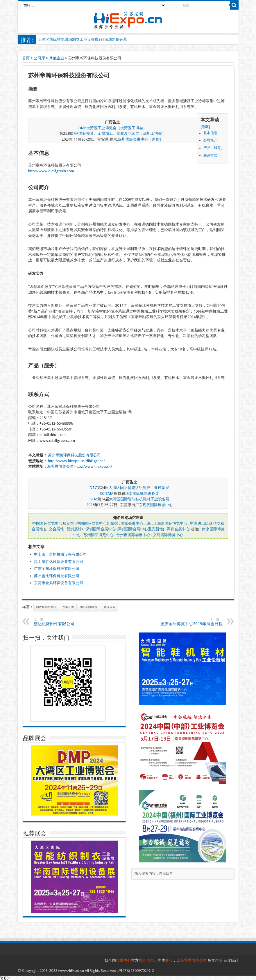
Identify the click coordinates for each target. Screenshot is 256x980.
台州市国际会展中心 (133, 535)
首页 (26, 58)
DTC (93, 488)
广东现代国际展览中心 (154, 505)
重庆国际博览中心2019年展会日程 (187, 622)
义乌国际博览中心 (168, 535)
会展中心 (123, 960)
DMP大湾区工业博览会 (97, 128)
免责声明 (215, 960)
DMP (75, 133)
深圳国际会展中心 (101, 529)
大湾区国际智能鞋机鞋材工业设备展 (139, 499)
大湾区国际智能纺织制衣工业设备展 (139, 488)
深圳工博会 (152, 133)
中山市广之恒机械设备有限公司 (60, 554)
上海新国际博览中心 (170, 523)
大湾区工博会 (132, 128)
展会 (169, 960)
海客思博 (55, 466)
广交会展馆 (54, 529)
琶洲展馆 (74, 529)
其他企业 (57, 58)
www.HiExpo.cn (71, 971)
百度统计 (231, 960)
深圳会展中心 (178, 529)
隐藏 (205, 127)
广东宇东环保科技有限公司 (57, 569)
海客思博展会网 (193, 960)
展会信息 (146, 960)
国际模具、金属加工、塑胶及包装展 (109, 133)
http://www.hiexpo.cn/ (93, 466)
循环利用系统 (89, 607)
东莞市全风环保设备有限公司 (59, 583)
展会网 (68, 466)
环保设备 (110, 607)
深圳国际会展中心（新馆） (141, 139)
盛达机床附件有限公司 (69, 622)
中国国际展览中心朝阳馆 (97, 523)
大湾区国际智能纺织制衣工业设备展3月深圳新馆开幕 (83, 39)
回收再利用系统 (46, 607)
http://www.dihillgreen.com (51, 171)
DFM (94, 499)
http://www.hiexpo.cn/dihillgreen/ (76, 461)
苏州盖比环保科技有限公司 (57, 576)
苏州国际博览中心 (99, 535)
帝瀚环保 (68, 607)
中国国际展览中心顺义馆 (53, 523)
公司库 (39, 58)
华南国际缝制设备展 (142, 493)
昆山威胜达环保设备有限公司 (59, 562)
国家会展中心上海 (136, 523)
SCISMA (107, 493)
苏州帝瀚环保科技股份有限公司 (74, 455)
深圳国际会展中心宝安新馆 (140, 529)
